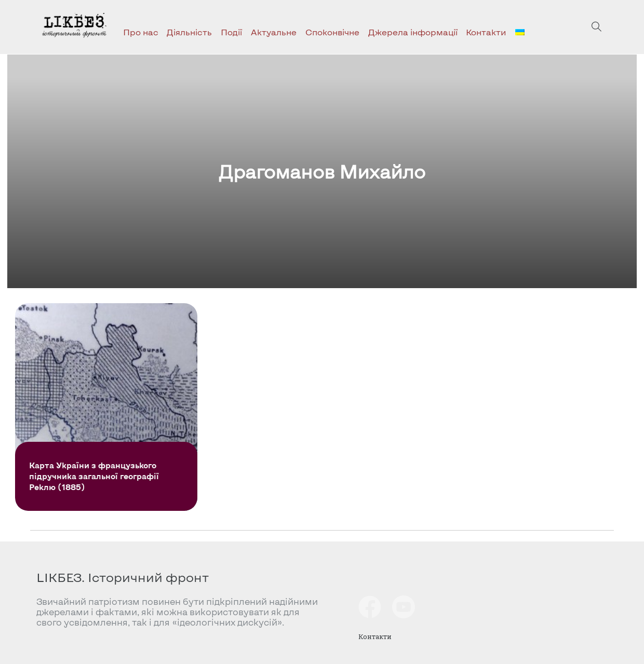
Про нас (141, 32)
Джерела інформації (413, 32)
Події (231, 32)
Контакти (486, 32)
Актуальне (274, 32)
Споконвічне (332, 32)
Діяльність (189, 32)
